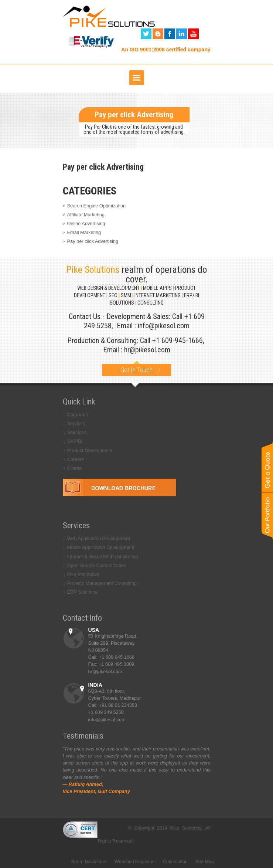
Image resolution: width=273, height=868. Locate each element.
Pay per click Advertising (93, 241)
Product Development (90, 450)
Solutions (77, 432)
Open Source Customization (97, 565)
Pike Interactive (83, 574)
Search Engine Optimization (97, 206)
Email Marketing (84, 232)
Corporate (78, 415)
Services (76, 423)
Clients (74, 468)
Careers (76, 459)
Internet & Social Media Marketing (103, 557)
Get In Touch (136, 369)
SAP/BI (75, 441)
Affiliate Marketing (86, 215)
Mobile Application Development (101, 547)
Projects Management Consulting (102, 583)
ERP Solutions (82, 592)
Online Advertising (86, 223)
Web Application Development (99, 538)
